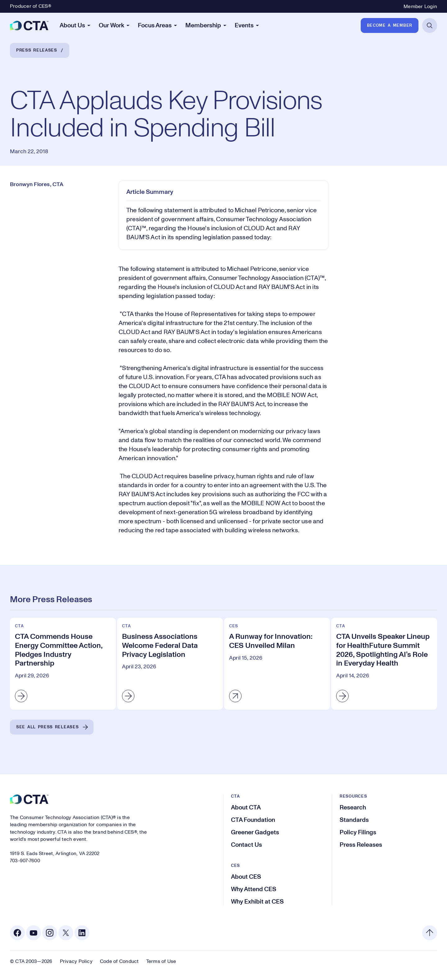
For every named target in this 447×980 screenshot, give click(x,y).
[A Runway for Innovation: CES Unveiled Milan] (277, 664)
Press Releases (37, 50)
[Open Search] (430, 25)
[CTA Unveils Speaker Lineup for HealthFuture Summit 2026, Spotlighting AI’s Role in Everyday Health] (384, 664)
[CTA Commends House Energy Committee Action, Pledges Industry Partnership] (63, 664)
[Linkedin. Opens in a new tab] (82, 933)
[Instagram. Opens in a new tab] (50, 933)
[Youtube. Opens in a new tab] (34, 933)
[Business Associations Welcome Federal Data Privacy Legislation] (170, 664)
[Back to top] (430, 933)
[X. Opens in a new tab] (66, 933)
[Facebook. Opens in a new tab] (17, 933)
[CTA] (29, 25)
